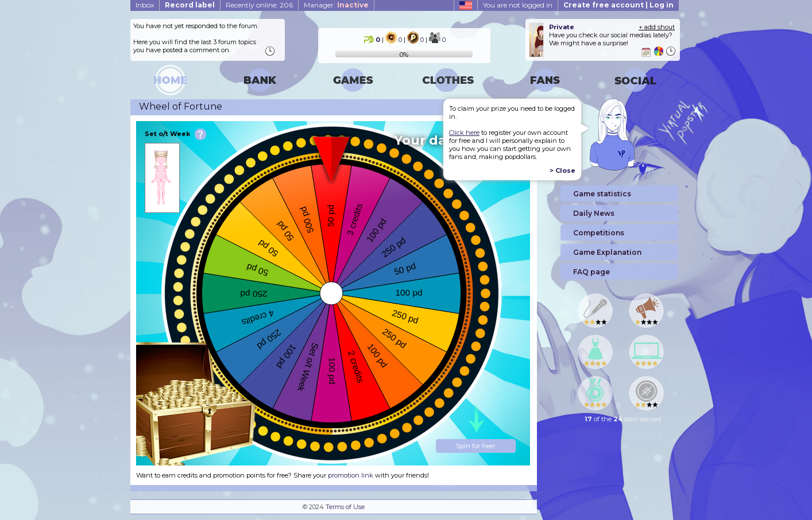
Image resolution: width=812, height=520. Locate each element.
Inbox (145, 5)
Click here (464, 133)
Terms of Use (345, 507)
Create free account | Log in (618, 5)
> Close (562, 170)
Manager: (336, 5)
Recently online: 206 (259, 5)
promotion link (351, 475)
